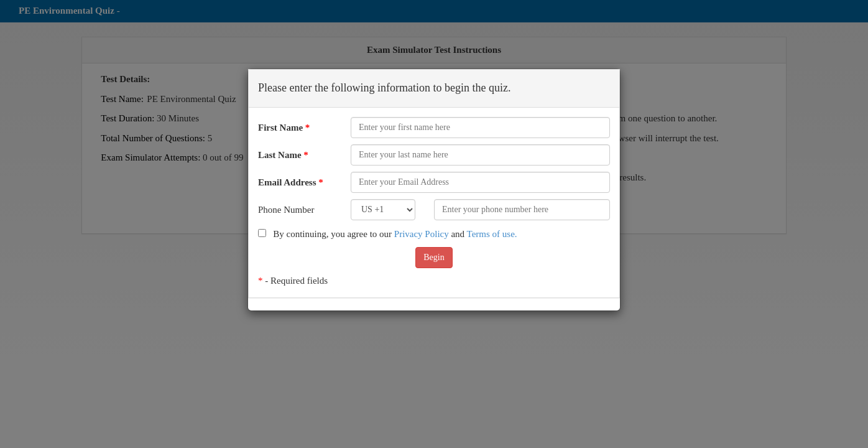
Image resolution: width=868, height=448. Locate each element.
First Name (284, 128)
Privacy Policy (422, 234)
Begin (434, 257)
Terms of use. (492, 234)
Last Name (283, 155)
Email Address (291, 182)
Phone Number (286, 210)
